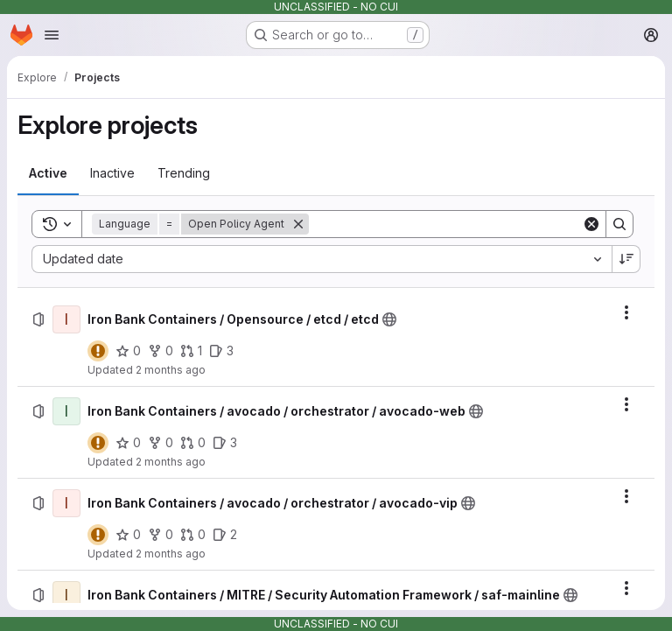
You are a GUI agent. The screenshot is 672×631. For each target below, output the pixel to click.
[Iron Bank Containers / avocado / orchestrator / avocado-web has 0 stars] (128, 443)
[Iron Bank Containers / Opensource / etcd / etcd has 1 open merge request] (191, 351)
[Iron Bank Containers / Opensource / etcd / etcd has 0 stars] (128, 351)
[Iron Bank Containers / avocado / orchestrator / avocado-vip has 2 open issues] (225, 535)
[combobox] (322, 259)
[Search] (445, 224)
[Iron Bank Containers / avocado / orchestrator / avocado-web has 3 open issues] (225, 443)
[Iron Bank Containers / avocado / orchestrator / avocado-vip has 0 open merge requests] (193, 535)
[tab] (48, 173)
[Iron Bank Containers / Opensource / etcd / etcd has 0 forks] (161, 351)
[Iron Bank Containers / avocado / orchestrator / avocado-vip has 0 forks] (161, 535)
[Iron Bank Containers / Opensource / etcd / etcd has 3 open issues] (221, 351)
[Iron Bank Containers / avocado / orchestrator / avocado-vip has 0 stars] (128, 535)
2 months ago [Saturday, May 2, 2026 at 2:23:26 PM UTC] (171, 370)
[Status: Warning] (98, 351)
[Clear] (591, 224)
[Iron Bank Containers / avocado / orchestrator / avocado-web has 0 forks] (161, 443)
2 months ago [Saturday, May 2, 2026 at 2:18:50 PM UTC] (171, 462)
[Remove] (298, 224)
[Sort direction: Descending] (626, 259)
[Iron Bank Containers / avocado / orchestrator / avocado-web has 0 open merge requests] (193, 443)
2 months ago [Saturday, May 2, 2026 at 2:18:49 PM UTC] (171, 554)
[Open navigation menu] (52, 35)
